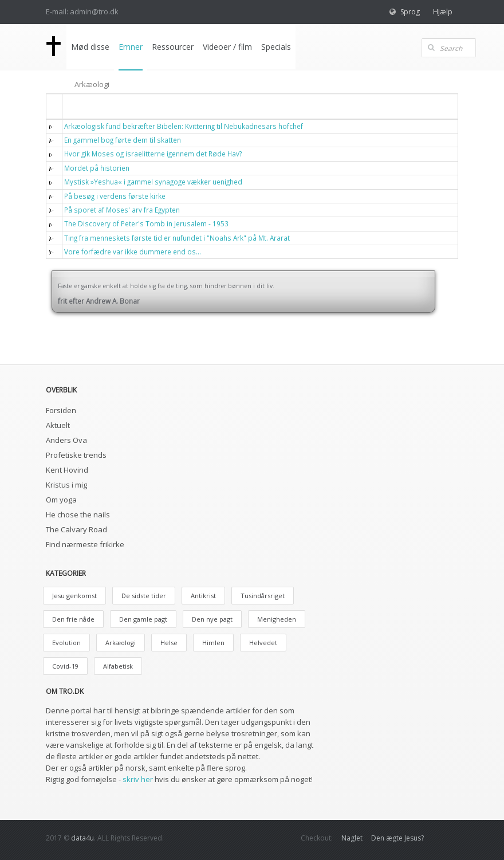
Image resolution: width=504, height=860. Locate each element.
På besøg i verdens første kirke (115, 196)
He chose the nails (78, 515)
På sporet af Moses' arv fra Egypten (122, 210)
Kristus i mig (66, 485)
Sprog (410, 12)
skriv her (138, 779)
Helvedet (263, 643)
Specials (276, 47)
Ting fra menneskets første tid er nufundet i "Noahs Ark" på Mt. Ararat (177, 238)
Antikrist (203, 596)
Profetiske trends (76, 455)
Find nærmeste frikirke (85, 544)
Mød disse (90, 47)
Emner (131, 47)
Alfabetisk (118, 666)
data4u (82, 838)
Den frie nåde (73, 619)
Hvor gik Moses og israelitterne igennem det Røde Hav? (153, 154)
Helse (169, 643)
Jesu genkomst (74, 596)
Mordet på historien (97, 168)
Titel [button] (80, 106)
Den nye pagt (212, 619)
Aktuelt (58, 425)
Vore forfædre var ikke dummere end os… (133, 252)
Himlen (213, 643)
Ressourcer (173, 47)
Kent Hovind (67, 470)
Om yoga (61, 500)
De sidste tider (144, 596)
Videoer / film (227, 47)
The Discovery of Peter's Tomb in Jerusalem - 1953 (146, 223)
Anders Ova (66, 440)
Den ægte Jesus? (397, 838)
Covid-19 (65, 666)
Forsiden (61, 410)
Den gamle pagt (143, 619)
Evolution (66, 643)
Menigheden (277, 619)
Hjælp (443, 12)
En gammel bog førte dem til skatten (123, 140)
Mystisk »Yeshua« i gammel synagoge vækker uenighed (153, 182)
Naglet (352, 838)
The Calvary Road (76, 529)
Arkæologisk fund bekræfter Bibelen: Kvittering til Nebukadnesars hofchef (184, 126)
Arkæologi (121, 643)
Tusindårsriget (263, 596)
